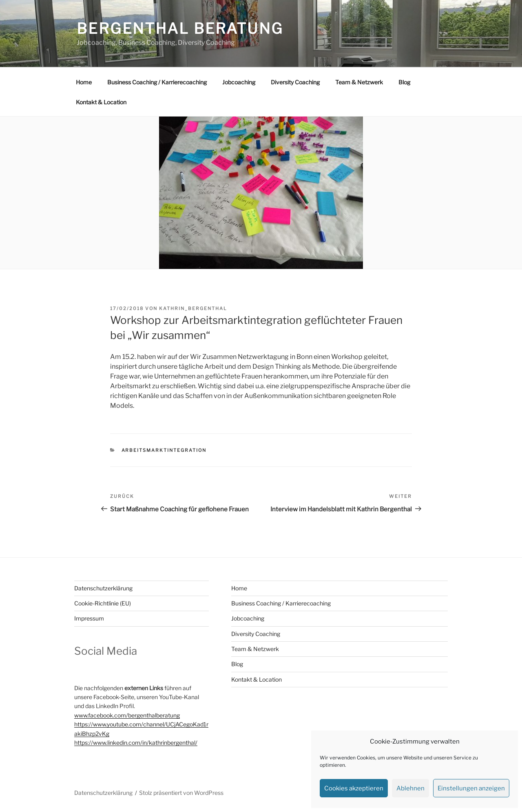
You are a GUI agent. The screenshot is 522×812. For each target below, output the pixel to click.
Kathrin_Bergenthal (193, 308)
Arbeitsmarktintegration (164, 450)
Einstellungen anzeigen (471, 788)
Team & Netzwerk (359, 82)
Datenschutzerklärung (103, 588)
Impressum (89, 618)
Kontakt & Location (101, 102)
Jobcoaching (239, 82)
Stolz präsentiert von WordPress (181, 793)
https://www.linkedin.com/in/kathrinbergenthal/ (136, 743)
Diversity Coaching (295, 82)
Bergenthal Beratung (180, 29)
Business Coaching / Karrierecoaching (157, 82)
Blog (404, 82)
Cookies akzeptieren (354, 788)
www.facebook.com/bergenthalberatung (127, 715)
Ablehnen (410, 788)
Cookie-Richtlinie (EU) (103, 603)
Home (84, 82)
